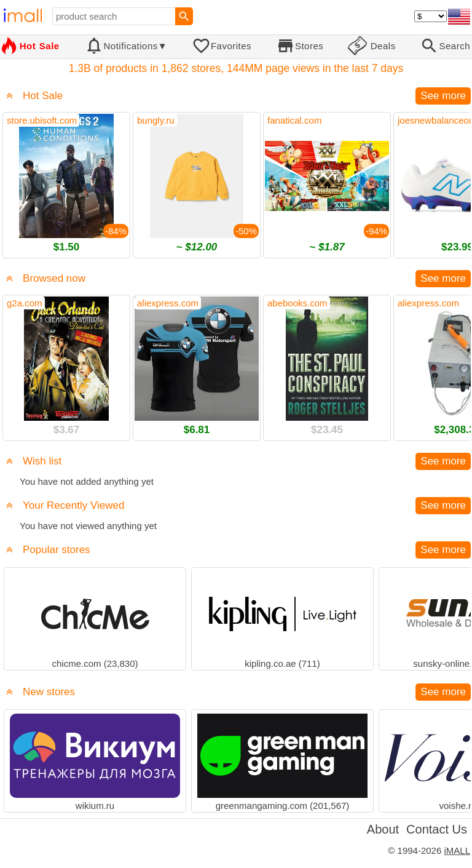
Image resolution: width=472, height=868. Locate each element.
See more (443, 96)
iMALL (457, 850)
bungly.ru (156, 120)
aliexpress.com (168, 303)
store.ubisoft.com (42, 120)
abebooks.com (297, 303)
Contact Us (437, 829)
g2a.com (25, 303)
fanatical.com (294, 120)
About (383, 829)
